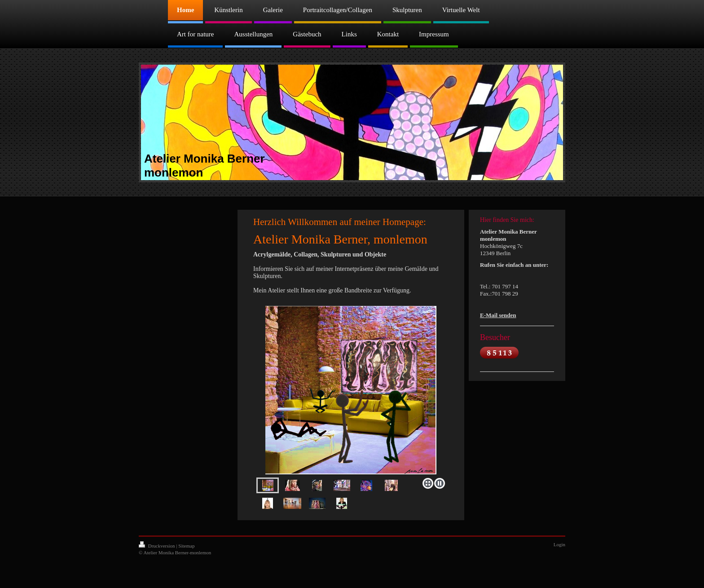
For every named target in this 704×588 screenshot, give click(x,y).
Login (559, 544)
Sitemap (186, 546)
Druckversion (157, 546)
